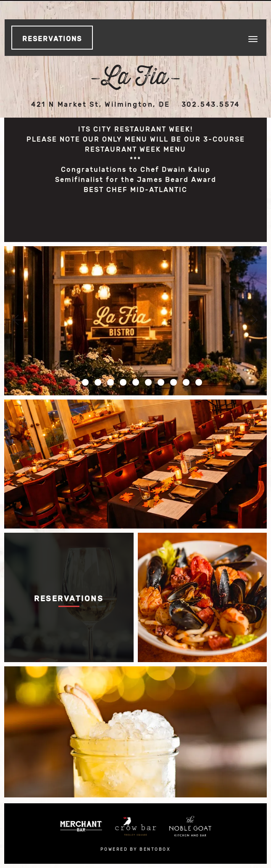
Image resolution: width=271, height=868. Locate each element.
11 (199, 382)
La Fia (135, 77)
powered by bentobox (136, 850)
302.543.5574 (211, 104)
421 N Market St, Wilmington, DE (101, 104)
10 (186, 382)
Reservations (52, 39)
